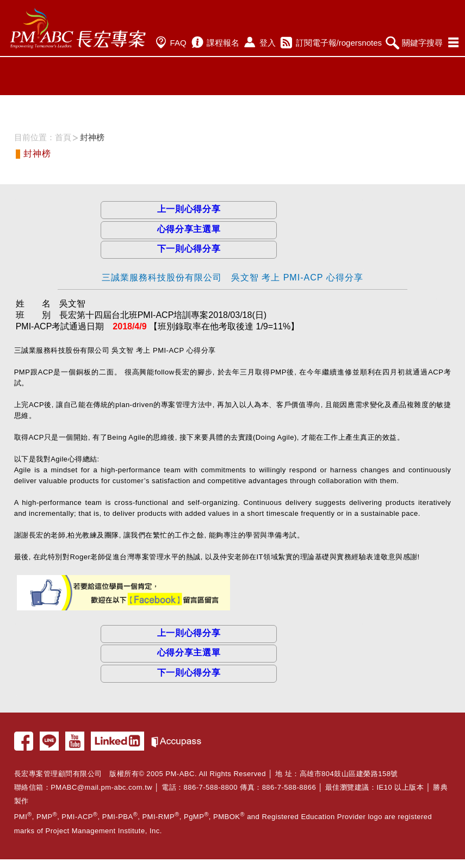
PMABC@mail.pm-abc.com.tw (101, 787)
